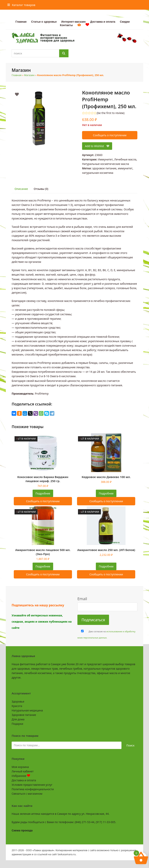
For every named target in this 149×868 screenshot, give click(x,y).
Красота (17, 706)
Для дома (18, 719)
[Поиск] (64, 53)
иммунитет (125, 168)
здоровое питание (104, 168)
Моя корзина (20, 767)
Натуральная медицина (27, 710)
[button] (21, 5)
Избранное (21, 776)
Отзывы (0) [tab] (41, 189)
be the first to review (111, 113)
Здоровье (18, 701)
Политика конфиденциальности (33, 789)
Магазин (29, 75)
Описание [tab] (21, 189)
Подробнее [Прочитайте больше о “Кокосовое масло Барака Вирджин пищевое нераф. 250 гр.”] (43, 493)
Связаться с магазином (27, 794)
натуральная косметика (98, 173)
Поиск (130, 745)
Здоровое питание (24, 715)
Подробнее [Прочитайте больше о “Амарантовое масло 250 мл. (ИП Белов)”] (106, 566)
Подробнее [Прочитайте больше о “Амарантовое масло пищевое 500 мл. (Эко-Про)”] (43, 566)
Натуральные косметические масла (106, 164)
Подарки (17, 724)
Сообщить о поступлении (110, 135)
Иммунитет (105, 159)
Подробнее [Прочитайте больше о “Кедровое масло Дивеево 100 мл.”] (106, 493)
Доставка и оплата (24, 780)
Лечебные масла (125, 159)
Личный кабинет (23, 771)
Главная (17, 75)
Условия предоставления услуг (32, 785)
